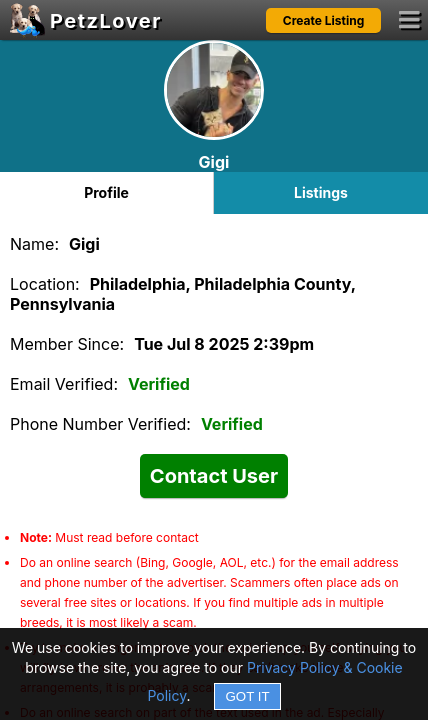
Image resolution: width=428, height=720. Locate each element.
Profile (106, 192)
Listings (321, 192)
